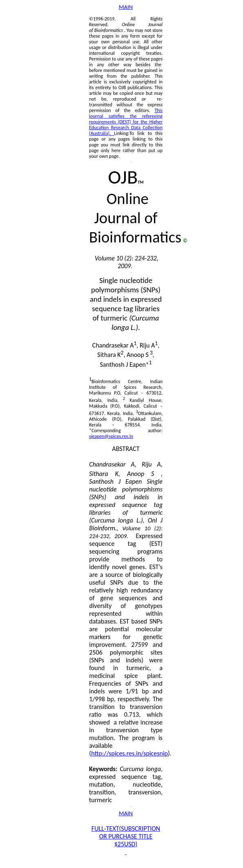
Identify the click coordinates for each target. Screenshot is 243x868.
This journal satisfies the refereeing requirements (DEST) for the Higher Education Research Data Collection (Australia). (126, 122)
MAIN (126, 7)
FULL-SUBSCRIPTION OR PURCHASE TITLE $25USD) (126, 836)
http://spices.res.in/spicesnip (129, 753)
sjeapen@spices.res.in (111, 436)
